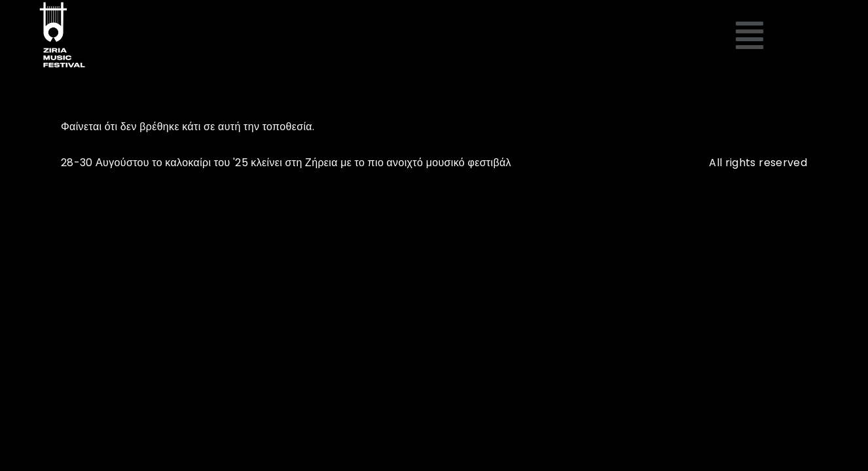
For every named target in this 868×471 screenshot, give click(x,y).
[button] (750, 36)
